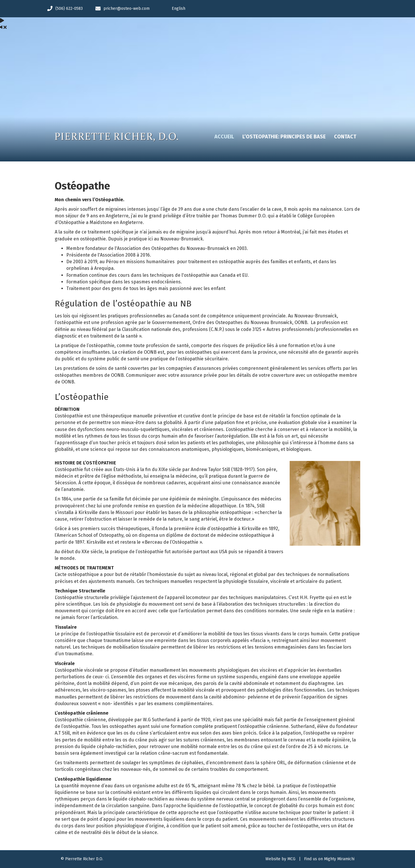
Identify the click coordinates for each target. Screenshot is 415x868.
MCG (291, 859)
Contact (345, 137)
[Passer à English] (270, 9)
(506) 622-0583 (69, 9)
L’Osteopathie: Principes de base (284, 137)
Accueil (224, 137)
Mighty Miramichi (339, 859)
